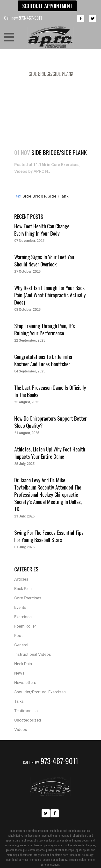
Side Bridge (34, 196)
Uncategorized (28, 720)
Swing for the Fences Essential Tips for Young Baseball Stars (49, 536)
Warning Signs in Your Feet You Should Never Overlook (44, 260)
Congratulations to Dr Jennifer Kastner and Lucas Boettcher (43, 360)
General (21, 645)
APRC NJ (42, 171)
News (19, 673)
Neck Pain (23, 664)
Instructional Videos (33, 654)
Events (20, 607)
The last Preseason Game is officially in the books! (50, 391)
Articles (21, 579)
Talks (19, 701)
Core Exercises (65, 165)
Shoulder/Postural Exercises (40, 692)
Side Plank (58, 196)
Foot (18, 636)
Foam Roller (25, 626)
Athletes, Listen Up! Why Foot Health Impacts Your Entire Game (50, 453)
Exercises (23, 617)
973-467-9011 (50, 761)
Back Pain (23, 589)
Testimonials (26, 711)
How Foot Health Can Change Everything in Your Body (42, 230)
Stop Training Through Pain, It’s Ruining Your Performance (45, 329)
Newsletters (25, 682)
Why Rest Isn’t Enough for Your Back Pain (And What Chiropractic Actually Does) (50, 295)
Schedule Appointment (47, 6)
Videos (21, 171)
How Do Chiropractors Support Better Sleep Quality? (50, 422)
